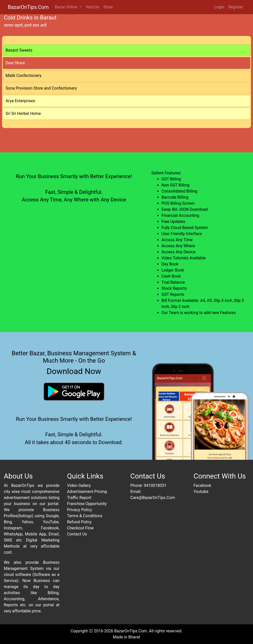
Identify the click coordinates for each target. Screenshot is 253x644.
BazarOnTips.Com (28, 7)
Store (108, 7)
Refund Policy (79, 522)
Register (236, 7)
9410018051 (155, 485)
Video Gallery (79, 485)
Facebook (202, 485)
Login (219, 7)
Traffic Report (79, 498)
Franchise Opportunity (87, 504)
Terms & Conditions (85, 516)
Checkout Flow (80, 528)
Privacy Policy (80, 510)
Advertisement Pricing (87, 492)
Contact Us (77, 534)
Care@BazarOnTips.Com (153, 498)
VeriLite (92, 7)
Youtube (201, 492)
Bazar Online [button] (67, 7)
